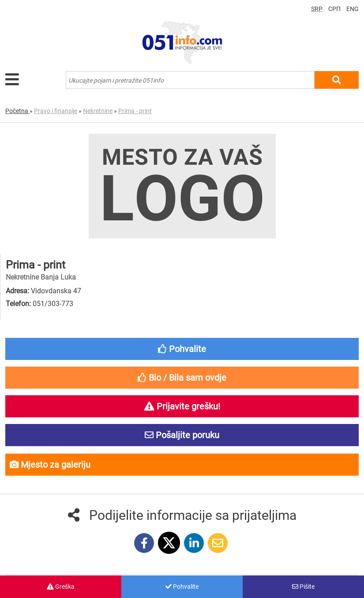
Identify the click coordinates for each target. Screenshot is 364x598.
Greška (61, 587)
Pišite (303, 587)
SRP (317, 9)
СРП (334, 9)
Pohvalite (182, 587)
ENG (353, 9)
